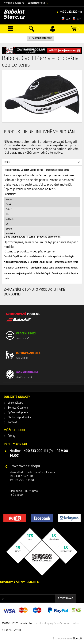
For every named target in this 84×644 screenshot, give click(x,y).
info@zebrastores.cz (21, 149)
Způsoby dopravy (18, 413)
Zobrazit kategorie (42, 38)
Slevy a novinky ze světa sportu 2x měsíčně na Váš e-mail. (32, 590)
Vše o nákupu (15, 403)
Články (11, 436)
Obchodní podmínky (19, 418)
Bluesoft (77, 639)
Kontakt (12, 422)
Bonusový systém (18, 408)
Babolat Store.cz (14, 15)
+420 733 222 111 (71, 12)
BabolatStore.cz (36, 3)
